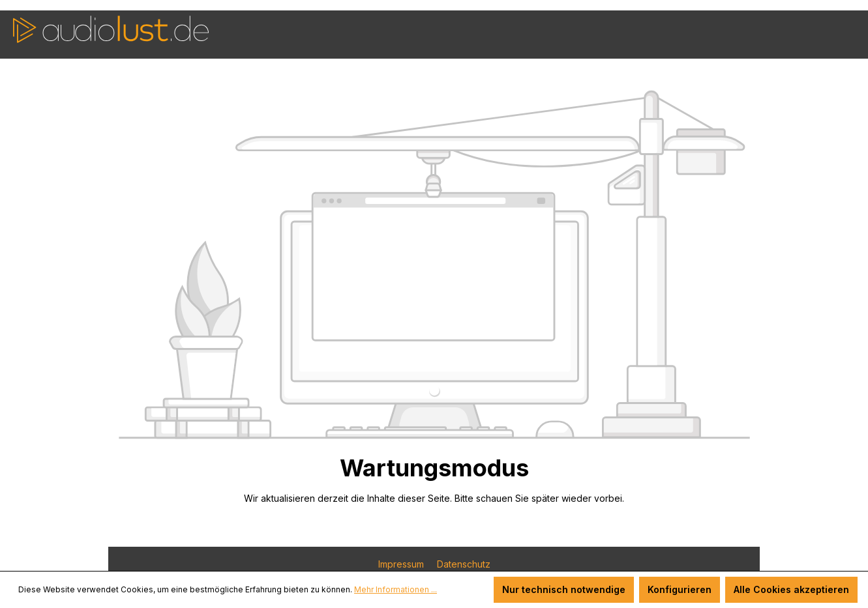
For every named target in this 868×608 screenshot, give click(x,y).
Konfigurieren (680, 589)
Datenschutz (464, 564)
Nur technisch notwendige (564, 589)
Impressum (402, 564)
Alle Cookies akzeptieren (791, 589)
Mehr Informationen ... (396, 589)
